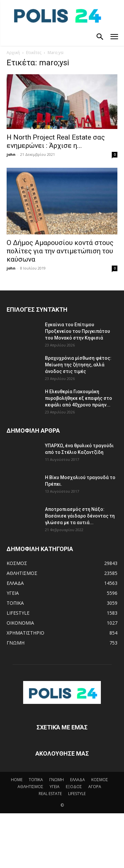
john (11, 154)
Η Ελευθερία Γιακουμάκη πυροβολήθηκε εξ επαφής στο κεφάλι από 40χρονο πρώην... (79, 398)
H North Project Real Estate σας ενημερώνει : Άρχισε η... (56, 141)
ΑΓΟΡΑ (95, 787)
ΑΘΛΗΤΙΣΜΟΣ (30, 787)
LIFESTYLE (77, 794)
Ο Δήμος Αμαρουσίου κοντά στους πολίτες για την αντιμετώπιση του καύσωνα (60, 251)
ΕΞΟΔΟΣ (74, 787)
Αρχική (13, 53)
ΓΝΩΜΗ (57, 780)
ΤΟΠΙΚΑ (36, 780)
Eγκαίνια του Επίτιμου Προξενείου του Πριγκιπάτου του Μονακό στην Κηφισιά (78, 331)
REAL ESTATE (50, 794)
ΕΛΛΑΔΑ (78, 780)
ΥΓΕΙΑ (55, 787)
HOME (17, 780)
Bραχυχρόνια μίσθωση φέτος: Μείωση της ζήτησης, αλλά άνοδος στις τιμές (78, 365)
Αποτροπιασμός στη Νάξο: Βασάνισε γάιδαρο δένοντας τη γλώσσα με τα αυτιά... (80, 516)
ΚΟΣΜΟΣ (100, 780)
